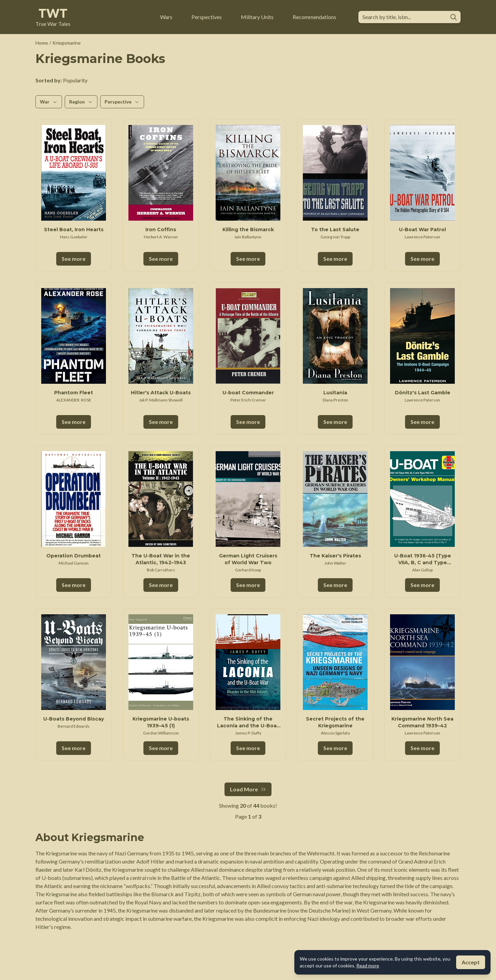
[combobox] (404, 17)
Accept (471, 962)
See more (74, 259)
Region (81, 102)
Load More (248, 789)
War (49, 102)
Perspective (122, 102)
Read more (368, 966)
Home (42, 43)
